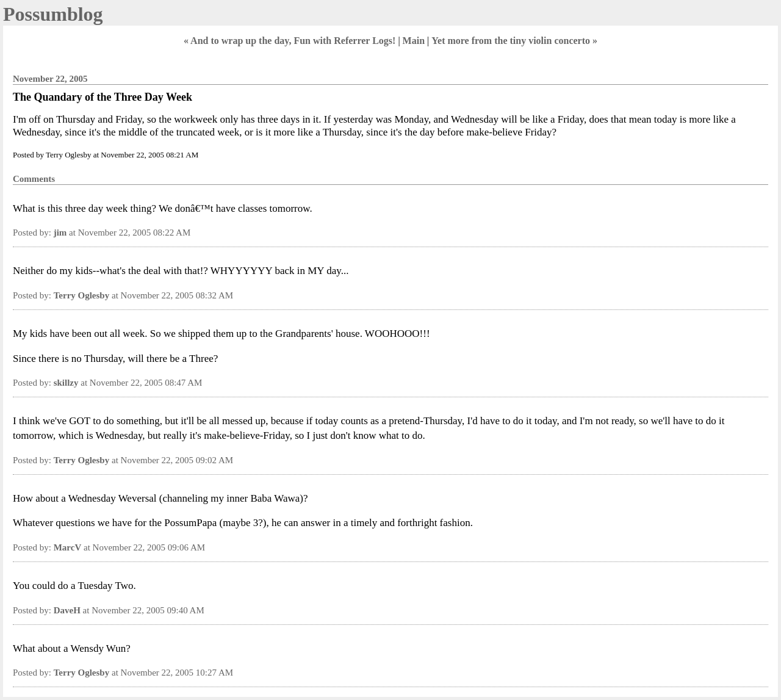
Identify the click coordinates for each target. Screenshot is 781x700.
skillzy (66, 383)
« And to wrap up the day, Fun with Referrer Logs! (290, 41)
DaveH (67, 610)
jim (60, 233)
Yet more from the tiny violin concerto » (514, 41)
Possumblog (53, 14)
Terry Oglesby (82, 295)
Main (414, 41)
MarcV (68, 547)
